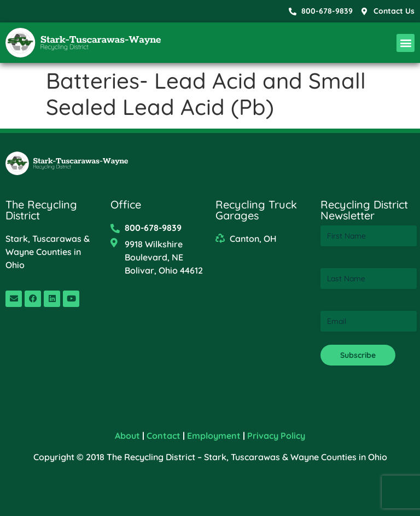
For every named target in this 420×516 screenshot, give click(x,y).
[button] (406, 43)
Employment (214, 436)
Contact (164, 436)
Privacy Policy (276, 436)
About (127, 436)
